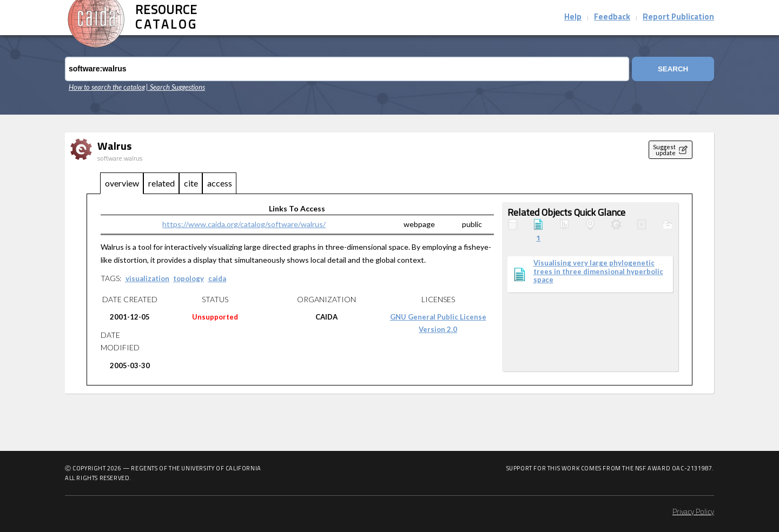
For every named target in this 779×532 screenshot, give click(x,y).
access (220, 183)
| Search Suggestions (176, 87)
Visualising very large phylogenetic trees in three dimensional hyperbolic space (598, 271)
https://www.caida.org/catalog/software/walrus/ (244, 224)
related (161, 183)
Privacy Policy (693, 512)
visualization (147, 278)
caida (217, 278)
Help (573, 18)
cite (191, 183)
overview (122, 183)
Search (673, 69)
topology (189, 278)
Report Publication (678, 18)
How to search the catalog (107, 87)
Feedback (612, 18)
